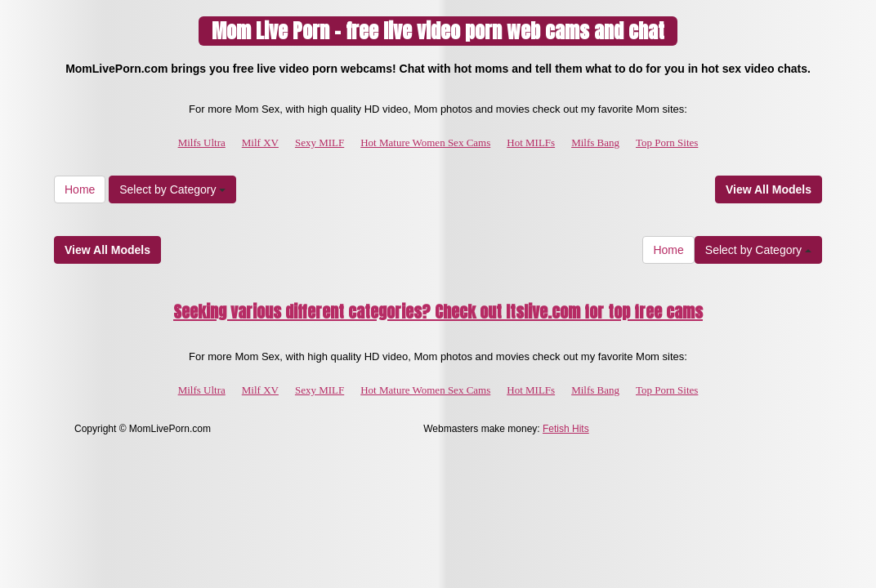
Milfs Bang (595, 143)
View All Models (769, 189)
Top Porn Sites (667, 143)
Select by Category (172, 189)
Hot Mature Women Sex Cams (425, 143)
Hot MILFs (531, 143)
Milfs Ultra (202, 143)
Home (80, 189)
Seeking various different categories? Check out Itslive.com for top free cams (438, 312)
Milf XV (260, 143)
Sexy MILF (320, 143)
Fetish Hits (566, 429)
